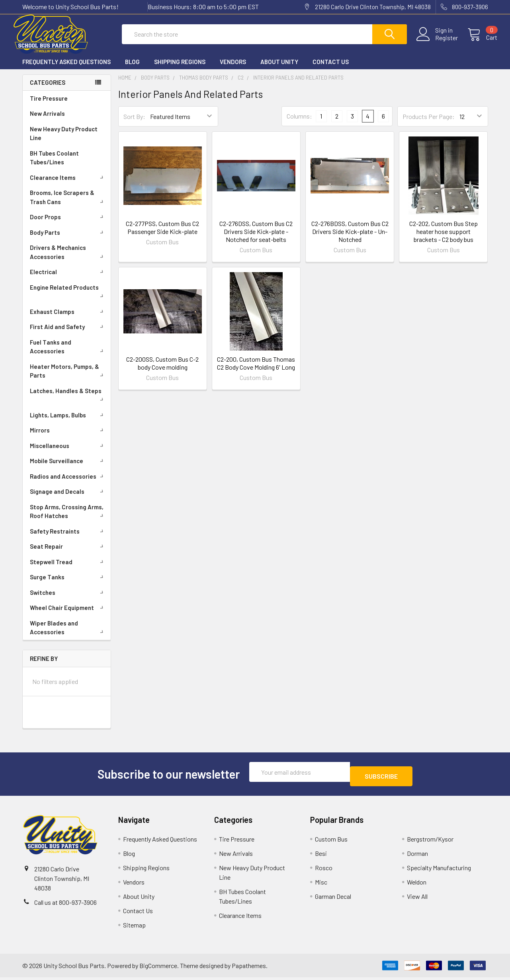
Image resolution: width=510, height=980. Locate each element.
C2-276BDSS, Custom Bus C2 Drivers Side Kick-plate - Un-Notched (350, 239)
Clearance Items (68, 185)
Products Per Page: (429, 124)
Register (437, 43)
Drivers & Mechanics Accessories (68, 259)
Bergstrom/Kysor (430, 842)
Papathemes (249, 968)
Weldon (417, 885)
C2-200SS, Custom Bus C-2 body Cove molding (162, 370)
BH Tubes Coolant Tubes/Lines (54, 165)
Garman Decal (333, 899)
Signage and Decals (68, 499)
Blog (132, 69)
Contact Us (331, 69)
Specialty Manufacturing (439, 870)
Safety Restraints (68, 538)
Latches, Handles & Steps (68, 401)
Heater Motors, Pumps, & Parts (68, 378)
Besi (321, 856)
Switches (68, 600)
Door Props (68, 224)
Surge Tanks (68, 584)
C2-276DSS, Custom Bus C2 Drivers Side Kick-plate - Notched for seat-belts (256, 239)
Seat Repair (68, 553)
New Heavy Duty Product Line (64, 141)
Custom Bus (331, 842)
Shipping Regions (180, 69)
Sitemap (134, 928)
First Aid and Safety (68, 334)
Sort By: (134, 124)
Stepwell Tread (68, 569)
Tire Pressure (49, 105)
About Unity (279, 69)
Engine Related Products (68, 298)
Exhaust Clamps (68, 319)
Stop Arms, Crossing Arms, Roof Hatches (68, 519)
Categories (48, 90)
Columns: (299, 123)
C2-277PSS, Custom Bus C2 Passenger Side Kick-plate (162, 235)
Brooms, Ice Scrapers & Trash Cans (68, 204)
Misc (321, 885)
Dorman (417, 856)
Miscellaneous (68, 453)
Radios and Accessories (68, 483)
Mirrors (68, 437)
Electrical (68, 279)
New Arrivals (47, 121)
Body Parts (68, 240)
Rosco (324, 870)
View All (417, 899)
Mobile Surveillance (68, 468)
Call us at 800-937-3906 (65, 905)
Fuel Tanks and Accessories (68, 354)
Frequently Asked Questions (66, 69)
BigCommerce (158, 968)
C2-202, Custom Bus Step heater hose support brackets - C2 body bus (444, 239)
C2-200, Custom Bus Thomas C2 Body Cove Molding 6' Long (256, 370)
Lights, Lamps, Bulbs (68, 422)
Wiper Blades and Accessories (68, 635)
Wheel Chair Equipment (68, 615)
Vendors (233, 69)
